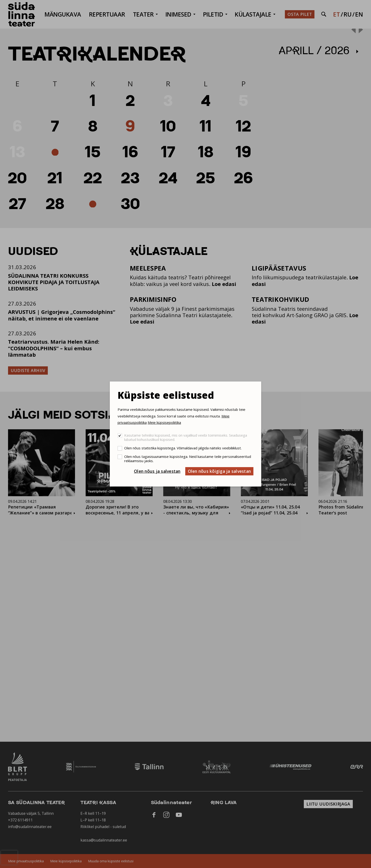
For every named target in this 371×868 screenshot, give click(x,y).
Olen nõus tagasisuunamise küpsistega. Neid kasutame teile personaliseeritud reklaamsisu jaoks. (188, 459)
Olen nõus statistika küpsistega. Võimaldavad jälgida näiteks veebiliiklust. (183, 448)
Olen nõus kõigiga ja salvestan (219, 471)
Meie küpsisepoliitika (164, 422)
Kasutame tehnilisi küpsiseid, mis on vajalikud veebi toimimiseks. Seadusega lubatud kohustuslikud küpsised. (186, 437)
